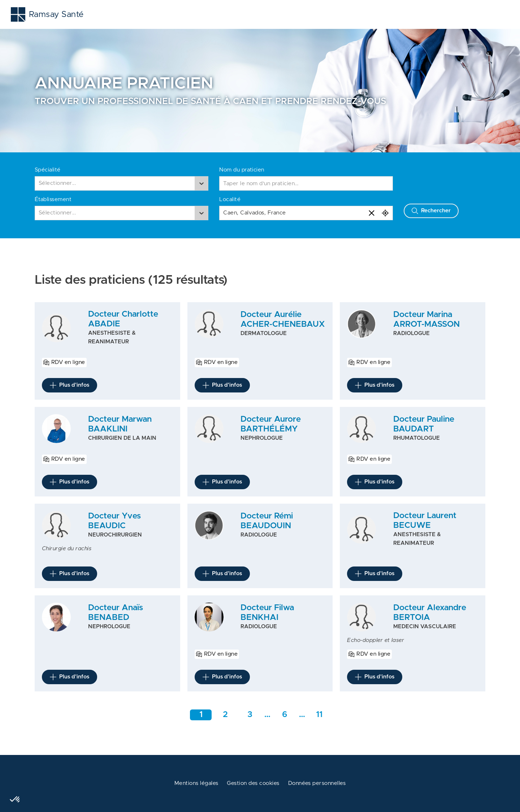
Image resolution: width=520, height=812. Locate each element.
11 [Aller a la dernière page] (319, 715)
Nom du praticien (242, 170)
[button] (15, 800)
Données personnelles (317, 783)
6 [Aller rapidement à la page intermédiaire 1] (285, 715)
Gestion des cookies (253, 783)
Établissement (53, 199)
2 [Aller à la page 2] (225, 715)
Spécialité (48, 170)
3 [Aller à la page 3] (250, 715)
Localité (230, 199)
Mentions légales (196, 783)
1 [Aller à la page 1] (201, 715)
